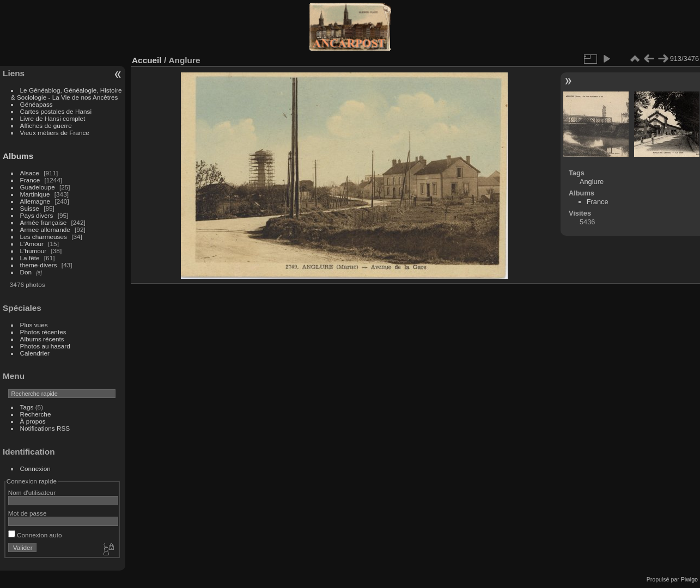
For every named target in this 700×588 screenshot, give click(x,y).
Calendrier (35, 353)
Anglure (592, 182)
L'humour (34, 251)
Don (26, 272)
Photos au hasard (45, 346)
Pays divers (37, 215)
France (30, 180)
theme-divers (39, 265)
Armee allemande (45, 229)
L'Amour (32, 244)
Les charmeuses (44, 237)
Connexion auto (35, 535)
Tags (27, 407)
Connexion (35, 468)
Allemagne (35, 201)
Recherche (36, 414)
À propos (33, 421)
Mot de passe (28, 513)
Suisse (30, 208)
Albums (18, 156)
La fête (30, 258)
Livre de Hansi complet (53, 118)
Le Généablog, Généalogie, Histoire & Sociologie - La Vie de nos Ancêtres (66, 94)
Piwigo (689, 579)
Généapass (36, 104)
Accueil (147, 60)
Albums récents (42, 339)
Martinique (35, 194)
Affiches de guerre (46, 125)
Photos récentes (43, 332)
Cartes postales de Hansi (56, 111)
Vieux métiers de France (55, 133)
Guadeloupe (38, 187)
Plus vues (34, 325)
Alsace (30, 173)
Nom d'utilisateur (32, 492)
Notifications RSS (45, 428)
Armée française (44, 222)
